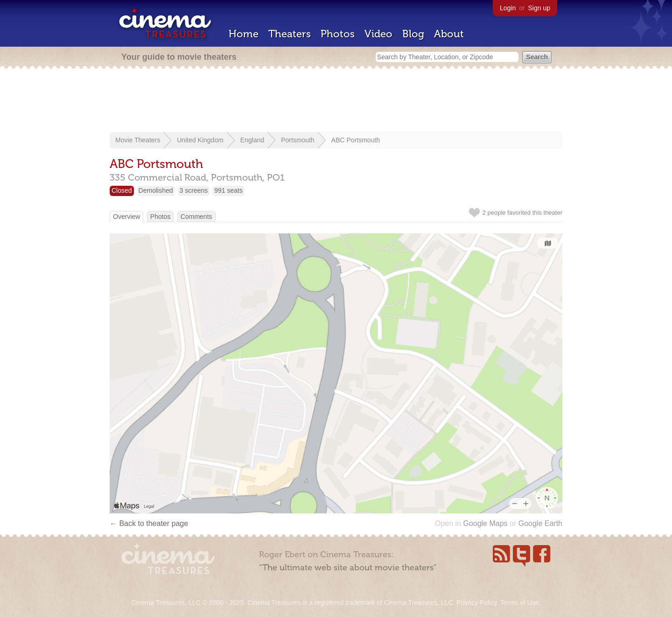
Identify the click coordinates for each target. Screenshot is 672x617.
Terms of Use (519, 603)
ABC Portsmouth (356, 140)
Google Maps (485, 523)
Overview (126, 217)
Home (244, 34)
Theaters (290, 34)
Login (508, 8)
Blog (413, 34)
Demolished (156, 190)
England (252, 140)
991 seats (228, 190)
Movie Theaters (138, 140)
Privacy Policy (476, 603)
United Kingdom (200, 140)
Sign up (539, 8)
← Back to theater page (149, 523)
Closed (122, 190)
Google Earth (540, 523)
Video (378, 34)
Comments (196, 217)
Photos (338, 34)
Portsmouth (298, 140)
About (449, 34)
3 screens (194, 190)
